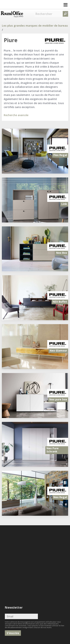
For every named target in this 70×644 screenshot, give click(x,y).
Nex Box (62, 253)
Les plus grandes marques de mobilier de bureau (35, 26)
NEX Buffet (60, 302)
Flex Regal (60, 155)
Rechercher (44, 14)
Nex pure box (58, 399)
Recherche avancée (16, 115)
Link (64, 204)
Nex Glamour (58, 350)
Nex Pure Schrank (53, 450)
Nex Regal (60, 497)
